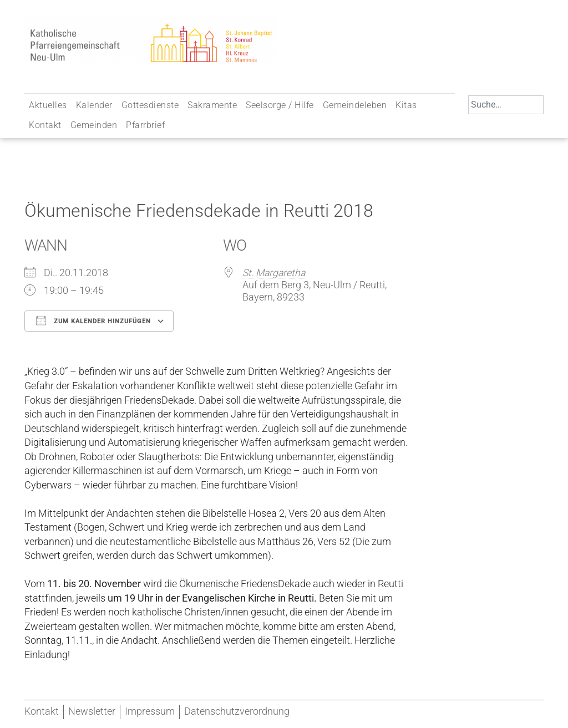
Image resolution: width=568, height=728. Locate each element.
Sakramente (212, 105)
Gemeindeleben (355, 105)
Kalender (94, 105)
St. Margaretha (274, 273)
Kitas (406, 105)
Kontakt (45, 125)
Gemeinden (94, 125)
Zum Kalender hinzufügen (93, 320)
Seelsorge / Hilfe (280, 105)
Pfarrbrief (145, 125)
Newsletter (92, 711)
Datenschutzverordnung (237, 711)
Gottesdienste (150, 105)
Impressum (150, 711)
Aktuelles (48, 105)
